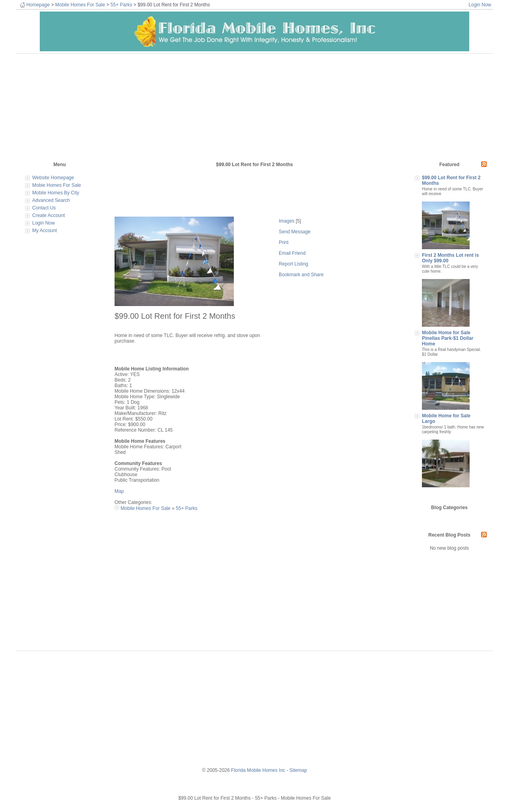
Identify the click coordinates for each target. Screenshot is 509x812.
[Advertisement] (122, 103)
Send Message (295, 232)
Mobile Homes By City (56, 193)
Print (284, 242)
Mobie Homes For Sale (57, 185)
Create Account (49, 215)
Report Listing (293, 264)
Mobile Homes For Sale (80, 5)
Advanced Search (51, 200)
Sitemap (298, 770)
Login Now (480, 5)
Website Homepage (53, 178)
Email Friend (292, 253)
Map (119, 491)
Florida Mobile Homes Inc (258, 770)
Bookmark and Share (301, 275)
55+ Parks (121, 5)
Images (287, 221)
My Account (45, 231)
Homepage (38, 5)
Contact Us (44, 208)
